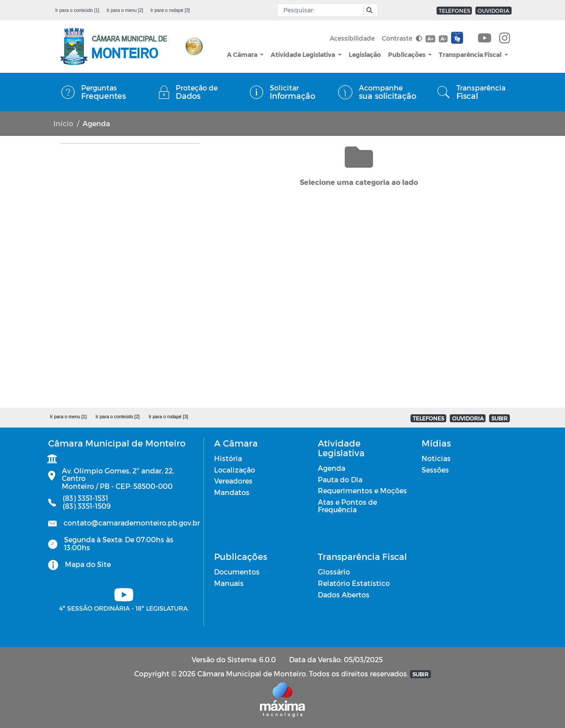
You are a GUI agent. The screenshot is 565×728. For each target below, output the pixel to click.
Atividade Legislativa (303, 54)
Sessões (435, 470)
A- (443, 39)
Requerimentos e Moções (362, 490)
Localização (235, 470)
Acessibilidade (352, 38)
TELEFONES (454, 11)
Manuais (229, 583)
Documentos (237, 572)
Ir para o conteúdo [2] (117, 417)
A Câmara (243, 54)
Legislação (365, 54)
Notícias (436, 458)
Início (63, 123)
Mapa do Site (88, 564)
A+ (430, 39)
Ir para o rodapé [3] (170, 10)
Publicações (407, 54)
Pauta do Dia (340, 479)
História (228, 458)
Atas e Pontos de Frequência (347, 506)
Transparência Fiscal (471, 54)
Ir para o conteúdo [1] (77, 10)
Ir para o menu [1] (68, 417)
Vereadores (233, 481)
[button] (368, 10)
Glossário (334, 572)
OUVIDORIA (493, 11)
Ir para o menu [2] (125, 10)
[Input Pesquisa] (322, 10)
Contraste (402, 38)
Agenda (331, 468)
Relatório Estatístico (354, 583)
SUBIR (499, 418)
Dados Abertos (344, 595)
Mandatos (232, 492)
